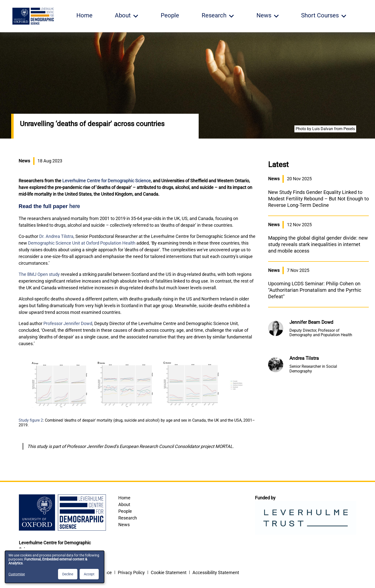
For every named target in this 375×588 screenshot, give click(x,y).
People (170, 15)
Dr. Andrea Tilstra (56, 236)
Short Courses (320, 15)
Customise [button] (17, 574)
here (75, 206)
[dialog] (55, 567)
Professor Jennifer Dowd (68, 323)
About (124, 504)
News (124, 525)
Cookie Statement (169, 572)
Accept (89, 574)
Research (128, 518)
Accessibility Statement (216, 572)
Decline (68, 574)
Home (84, 15)
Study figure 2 (31, 420)
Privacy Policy (131, 572)
